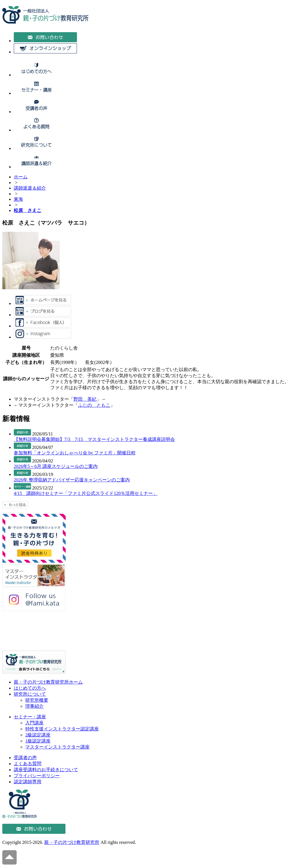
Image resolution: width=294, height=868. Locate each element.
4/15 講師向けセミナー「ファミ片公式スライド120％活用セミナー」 (86, 493)
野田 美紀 (85, 399)
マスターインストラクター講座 (57, 747)
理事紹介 (34, 706)
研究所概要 (37, 700)
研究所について (30, 694)
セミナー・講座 (30, 717)
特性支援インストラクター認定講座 (62, 729)
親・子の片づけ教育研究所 (72, 842)
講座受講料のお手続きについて (46, 770)
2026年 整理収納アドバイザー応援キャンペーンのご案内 (72, 480)
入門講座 (34, 723)
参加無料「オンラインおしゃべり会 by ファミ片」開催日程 (75, 453)
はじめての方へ (30, 688)
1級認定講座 (38, 741)
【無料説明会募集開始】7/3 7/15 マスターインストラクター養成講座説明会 (94, 439)
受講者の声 (25, 758)
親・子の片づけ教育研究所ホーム (48, 682)
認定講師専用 (28, 782)
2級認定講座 (38, 735)
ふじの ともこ (94, 405)
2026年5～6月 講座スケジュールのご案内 (56, 466)
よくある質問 (28, 764)
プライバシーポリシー (37, 776)
